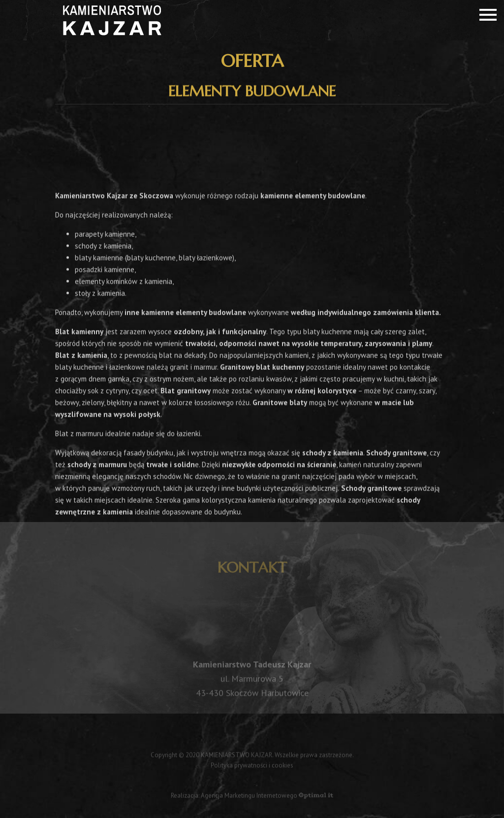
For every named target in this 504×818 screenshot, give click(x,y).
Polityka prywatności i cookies (252, 767)
